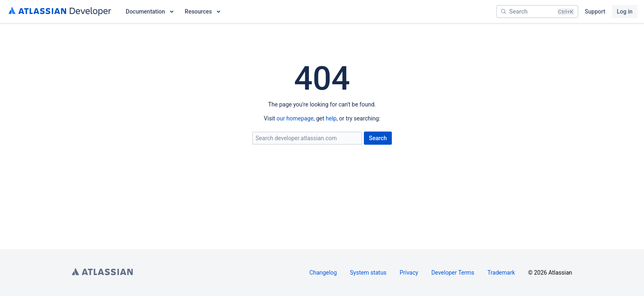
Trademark (501, 273)
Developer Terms (453, 273)
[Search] (537, 12)
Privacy (409, 273)
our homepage (295, 118)
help (331, 118)
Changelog (323, 273)
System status (368, 273)
